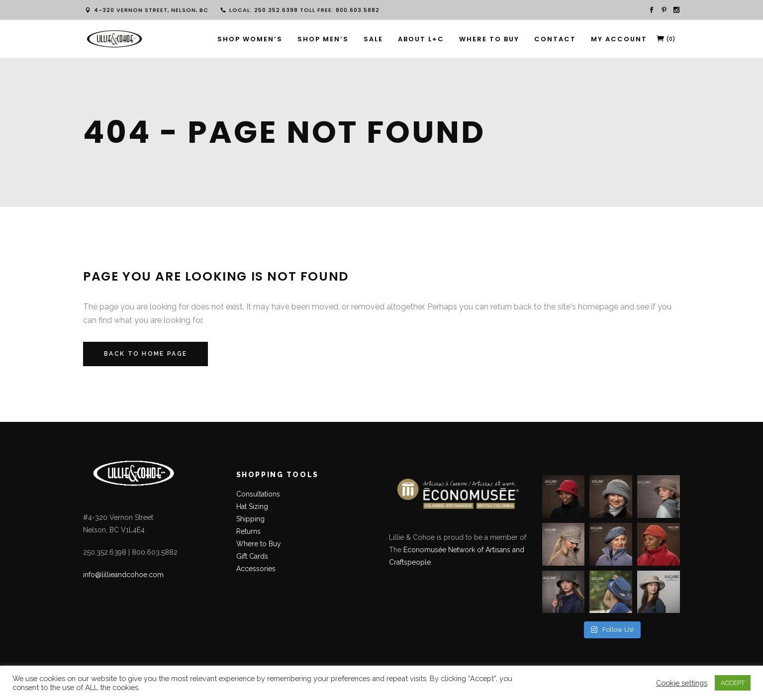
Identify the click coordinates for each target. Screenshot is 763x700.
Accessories (256, 569)
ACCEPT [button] (733, 683)
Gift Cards (252, 556)
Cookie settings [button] (682, 683)
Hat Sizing (252, 506)
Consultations (259, 494)
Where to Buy (259, 544)
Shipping (250, 519)
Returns (248, 531)
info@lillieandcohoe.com (123, 575)
